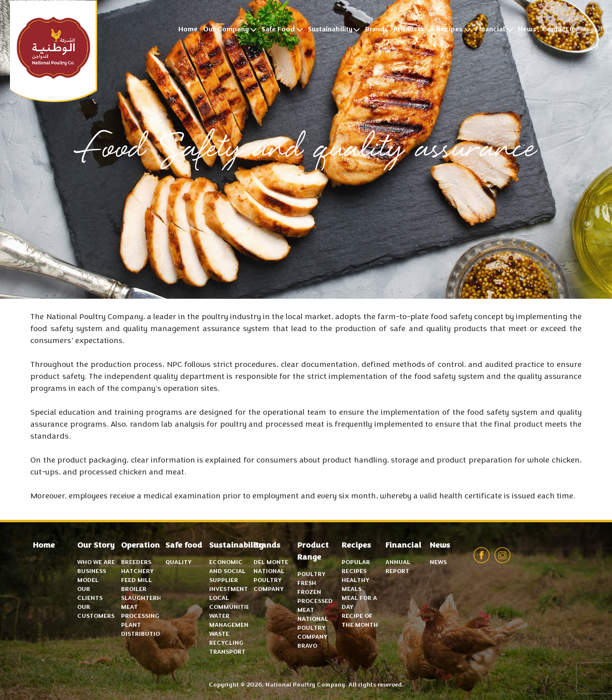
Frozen (309, 592)
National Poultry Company (54, 51)
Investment (229, 589)
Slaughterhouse (149, 598)
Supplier (224, 581)
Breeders (136, 563)
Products (409, 30)
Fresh (307, 583)
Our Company (226, 30)
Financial (490, 30)
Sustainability (330, 30)
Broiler (134, 589)
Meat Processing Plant (140, 616)
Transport (227, 652)
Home (188, 30)
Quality (178, 563)
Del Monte (271, 563)
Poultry (311, 575)
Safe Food (278, 30)
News (527, 30)
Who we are (96, 563)
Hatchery (137, 572)
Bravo (307, 646)
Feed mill (136, 581)
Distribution (143, 634)
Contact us (559, 30)
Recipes (449, 30)
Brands (376, 30)
